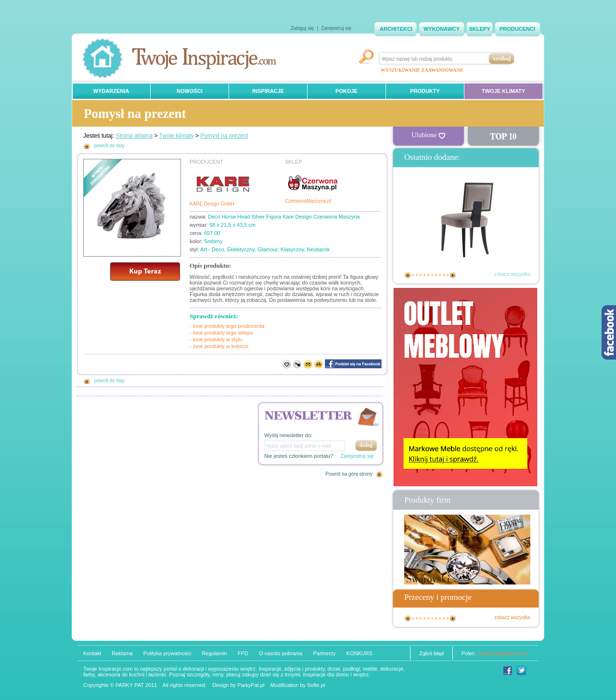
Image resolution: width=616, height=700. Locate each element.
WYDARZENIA (111, 91)
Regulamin (214, 653)
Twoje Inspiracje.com (502, 653)
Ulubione (428, 135)
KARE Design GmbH (212, 204)
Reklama (122, 653)
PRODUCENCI (517, 29)
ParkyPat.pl (251, 685)
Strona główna (134, 136)
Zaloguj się (302, 28)
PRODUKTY (425, 91)
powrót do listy (109, 146)
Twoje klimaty (177, 136)
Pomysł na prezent (224, 136)
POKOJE (346, 91)
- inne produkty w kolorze (219, 346)
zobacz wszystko (512, 274)
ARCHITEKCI (396, 29)
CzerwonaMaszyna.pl (308, 201)
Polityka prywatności (167, 653)
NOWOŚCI (190, 91)
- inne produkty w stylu (216, 339)
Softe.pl (316, 685)
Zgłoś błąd (431, 653)
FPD (243, 653)
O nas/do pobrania (281, 653)
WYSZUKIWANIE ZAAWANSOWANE (422, 70)
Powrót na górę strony (349, 474)
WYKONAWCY (442, 29)
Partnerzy (324, 653)
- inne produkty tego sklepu (221, 333)
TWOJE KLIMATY (503, 91)
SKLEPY (479, 29)
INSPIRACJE (268, 91)
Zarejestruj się (336, 28)
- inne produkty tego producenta (227, 326)
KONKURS (359, 653)
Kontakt (92, 653)
